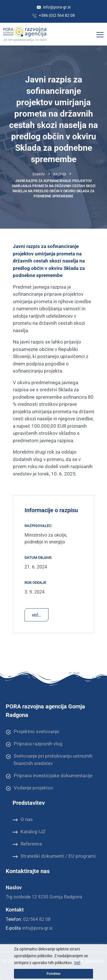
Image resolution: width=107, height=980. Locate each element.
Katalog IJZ (29, 832)
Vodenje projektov (29, 788)
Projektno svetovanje (32, 732)
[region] (53, 962)
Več (77, 963)
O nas (23, 820)
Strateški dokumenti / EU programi (54, 856)
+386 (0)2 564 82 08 (54, 15)
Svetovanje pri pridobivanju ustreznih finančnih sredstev (49, 759)
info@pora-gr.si (54, 7)
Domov (39, 174)
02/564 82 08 (37, 919)
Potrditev (53, 974)
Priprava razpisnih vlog (34, 744)
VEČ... (37, 615)
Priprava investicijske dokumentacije (49, 776)
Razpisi (60, 174)
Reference (27, 844)
